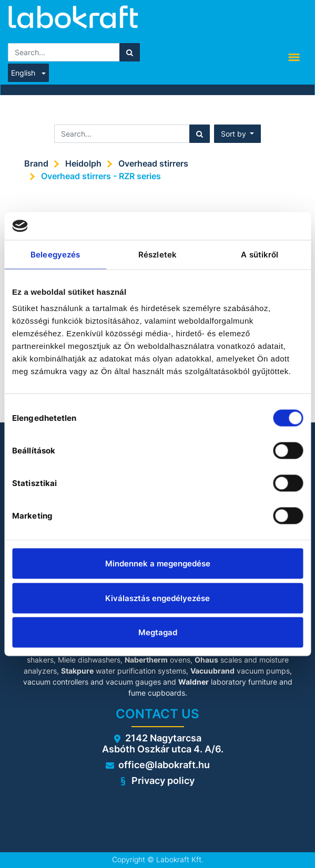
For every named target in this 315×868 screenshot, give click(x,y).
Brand (36, 163)
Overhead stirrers (153, 163)
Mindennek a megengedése (158, 564)
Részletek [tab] (157, 254)
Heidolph (83, 163)
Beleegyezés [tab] (55, 254)
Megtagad (158, 632)
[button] (238, 134)
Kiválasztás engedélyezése (157, 598)
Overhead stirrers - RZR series (101, 176)
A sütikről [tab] (260, 254)
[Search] (130, 52)
